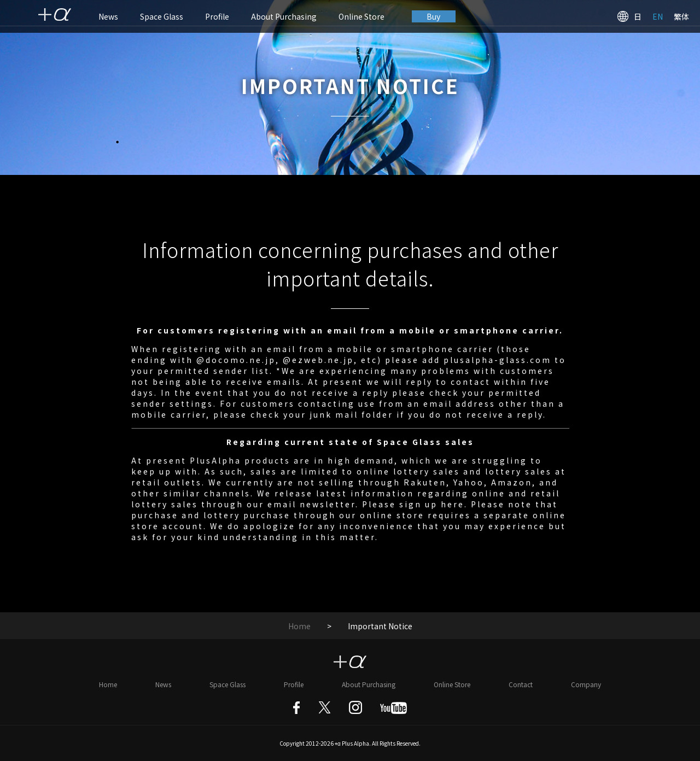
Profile (217, 16)
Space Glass (162, 16)
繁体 (681, 16)
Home (299, 626)
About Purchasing (284, 16)
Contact (521, 684)
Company (586, 684)
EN (658, 16)
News (108, 16)
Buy (434, 16)
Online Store (361, 16)
